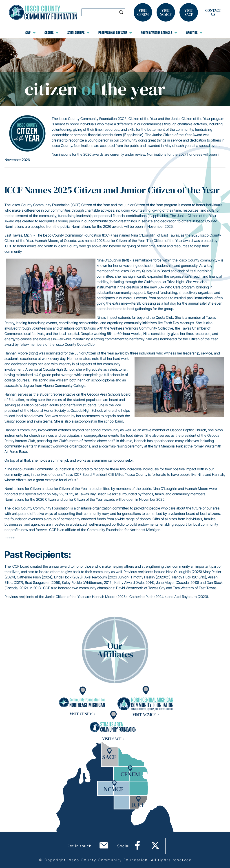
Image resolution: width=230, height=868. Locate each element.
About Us (194, 33)
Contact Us (213, 12)
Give (30, 33)
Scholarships (78, 33)
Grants (51, 33)
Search (121, 12)
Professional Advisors (115, 33)
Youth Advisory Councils (159, 33)
